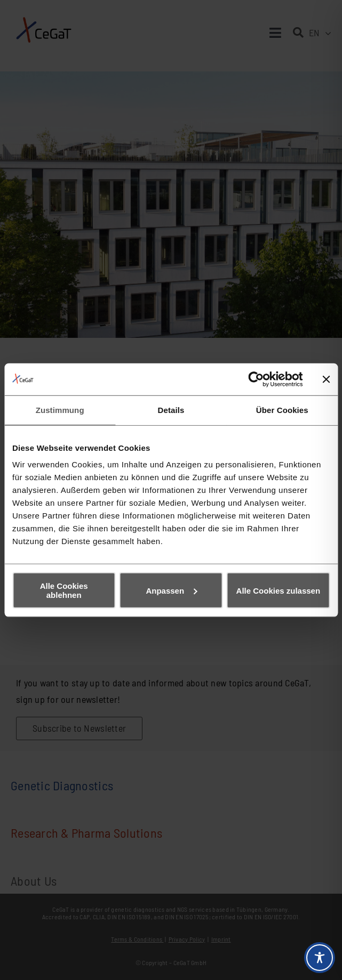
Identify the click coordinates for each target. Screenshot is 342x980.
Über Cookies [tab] (282, 410)
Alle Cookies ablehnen (64, 590)
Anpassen (171, 590)
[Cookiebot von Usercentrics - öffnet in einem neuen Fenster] (256, 379)
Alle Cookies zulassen (279, 590)
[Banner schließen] (326, 379)
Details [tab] (171, 410)
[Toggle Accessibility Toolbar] (320, 958)
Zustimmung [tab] (60, 410)
